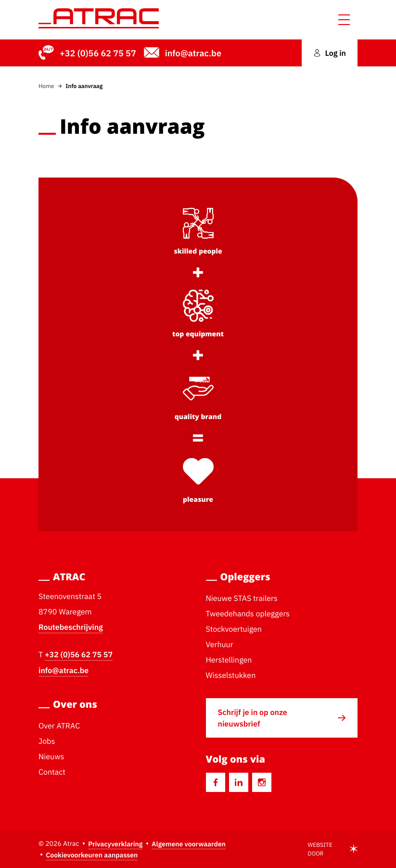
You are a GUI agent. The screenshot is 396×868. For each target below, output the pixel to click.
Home (46, 86)
